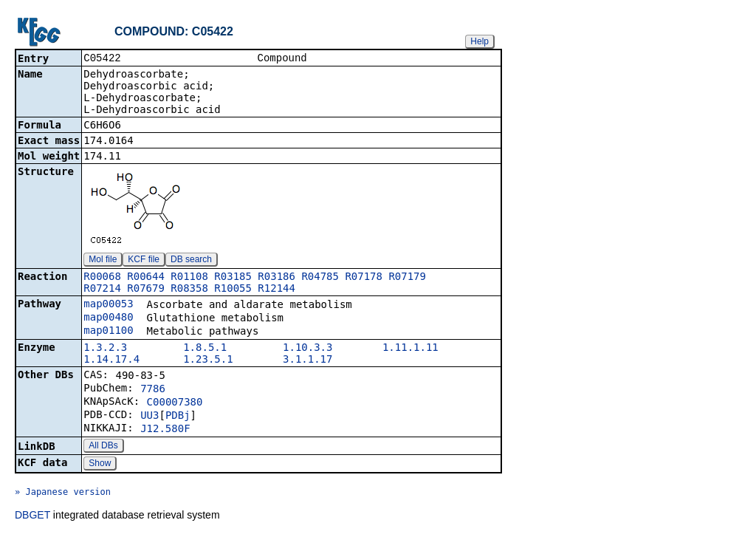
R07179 (407, 278)
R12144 (276, 290)
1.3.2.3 (105, 349)
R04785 (320, 278)
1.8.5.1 (205, 349)
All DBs (103, 447)
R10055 (233, 290)
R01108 (189, 278)
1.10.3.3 (307, 349)
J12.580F (165, 430)
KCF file (144, 261)
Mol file (103, 261)
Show (100, 465)
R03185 (233, 278)
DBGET (32, 516)
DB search (191, 261)
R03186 (276, 278)
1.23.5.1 (208, 360)
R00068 (102, 278)
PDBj (178, 417)
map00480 (108, 318)
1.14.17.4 (111, 360)
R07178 (364, 278)
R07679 (146, 290)
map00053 (108, 305)
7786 (153, 390)
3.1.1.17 (307, 360)
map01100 (108, 332)
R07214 (102, 290)
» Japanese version (63, 493)
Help (480, 41)
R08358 (189, 290)
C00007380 (175, 403)
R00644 (146, 278)
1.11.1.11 (410, 349)
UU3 (150, 417)
